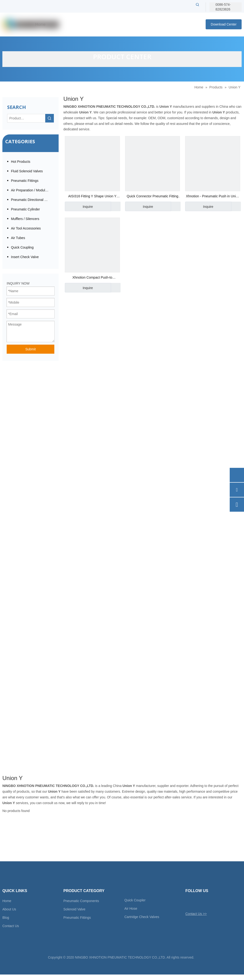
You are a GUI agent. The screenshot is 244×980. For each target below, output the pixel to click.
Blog (6, 918)
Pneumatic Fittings (25, 181)
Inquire (79, 206)
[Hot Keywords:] (198, 5)
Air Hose (131, 909)
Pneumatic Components (81, 901)
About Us (9, 909)
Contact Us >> (196, 914)
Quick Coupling (22, 247)
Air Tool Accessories (26, 228)
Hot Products (21, 162)
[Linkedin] (205, 902)
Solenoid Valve (74, 909)
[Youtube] (214, 902)
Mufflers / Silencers (25, 219)
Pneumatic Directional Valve (32, 200)
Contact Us (11, 926)
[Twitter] (189, 902)
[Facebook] (197, 902)
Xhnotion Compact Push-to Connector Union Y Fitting (92, 278)
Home (7, 901)
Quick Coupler (135, 900)
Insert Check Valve (25, 257)
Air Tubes (18, 238)
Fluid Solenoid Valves (27, 171)
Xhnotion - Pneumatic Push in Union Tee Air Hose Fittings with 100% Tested (213, 197)
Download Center (224, 24)
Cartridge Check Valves (142, 917)
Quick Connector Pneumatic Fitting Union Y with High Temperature (152, 197)
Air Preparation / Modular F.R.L (32, 190)
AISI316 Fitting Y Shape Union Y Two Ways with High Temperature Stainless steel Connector (92, 197)
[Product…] (26, 118)
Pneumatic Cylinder (25, 209)
